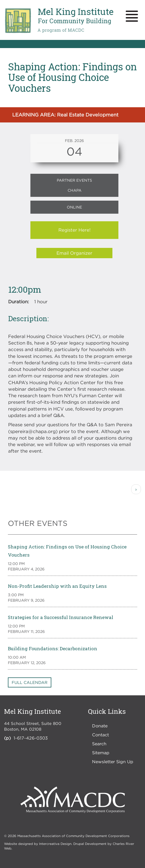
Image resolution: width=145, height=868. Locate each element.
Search (99, 744)
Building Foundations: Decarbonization (53, 648)
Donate (100, 726)
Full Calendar (30, 682)
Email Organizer (74, 253)
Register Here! (75, 230)
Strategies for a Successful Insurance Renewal (61, 617)
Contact (100, 735)
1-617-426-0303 (31, 738)
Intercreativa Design (55, 844)
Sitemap (101, 753)
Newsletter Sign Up (113, 762)
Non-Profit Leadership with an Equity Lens (57, 586)
